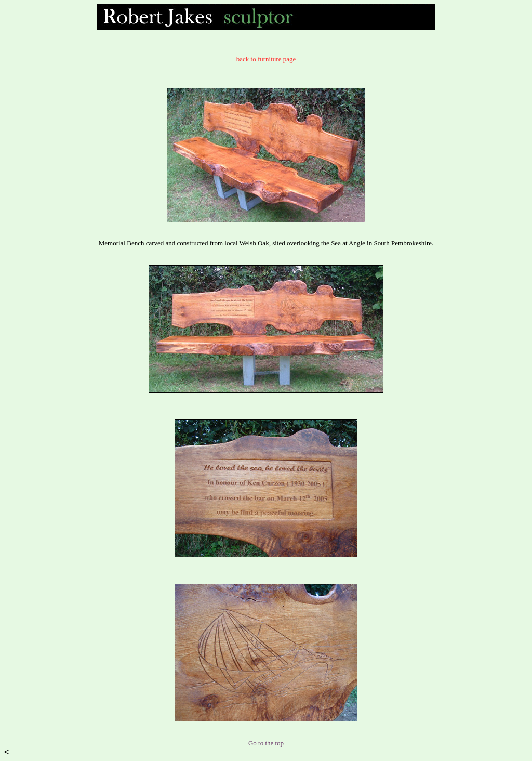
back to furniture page (266, 59)
